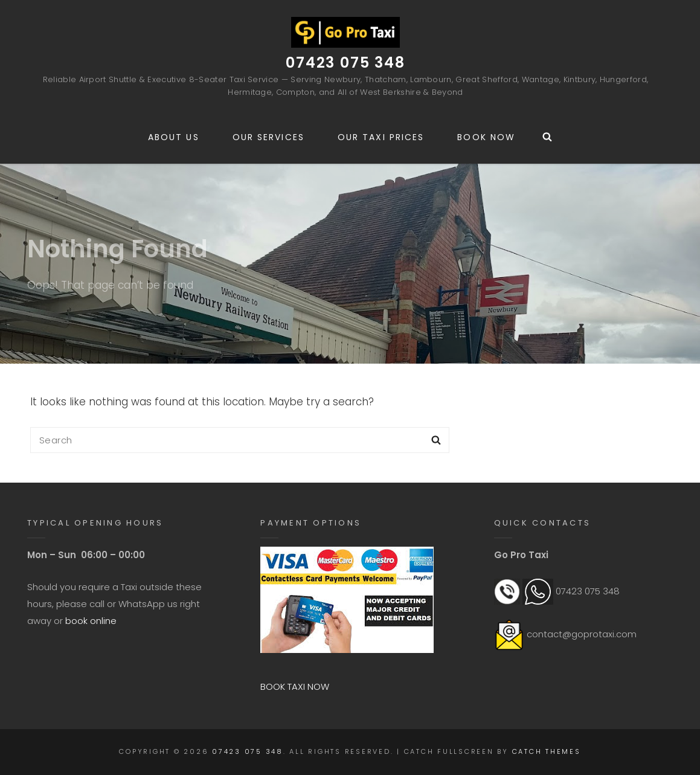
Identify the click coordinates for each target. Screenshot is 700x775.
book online (91, 621)
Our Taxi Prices (381, 137)
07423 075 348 (345, 63)
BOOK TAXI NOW (295, 687)
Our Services (268, 137)
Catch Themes (547, 751)
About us (174, 137)
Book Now (486, 137)
